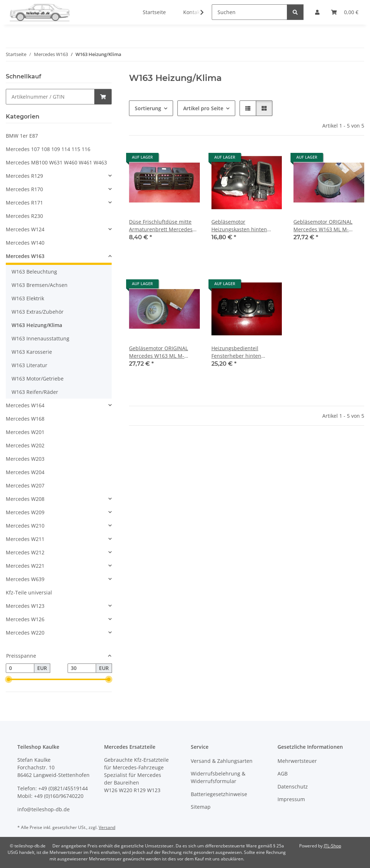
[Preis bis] (82, 668)
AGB (283, 774)
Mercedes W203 (25, 459)
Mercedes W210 (25, 526)
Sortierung (148, 108)
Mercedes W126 (25, 619)
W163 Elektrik (28, 298)
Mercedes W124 (25, 229)
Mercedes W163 (25, 256)
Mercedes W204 (25, 472)
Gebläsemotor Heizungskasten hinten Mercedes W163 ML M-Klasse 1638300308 (239, 226)
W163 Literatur (29, 365)
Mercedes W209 (25, 512)
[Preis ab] (20, 668)
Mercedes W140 (25, 243)
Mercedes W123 (25, 606)
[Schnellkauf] (50, 97)
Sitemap (201, 807)
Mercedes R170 (24, 189)
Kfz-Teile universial (29, 592)
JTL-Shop (332, 846)
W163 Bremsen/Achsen (40, 285)
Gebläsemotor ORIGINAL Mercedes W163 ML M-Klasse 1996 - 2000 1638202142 (323, 226)
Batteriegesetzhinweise (219, 794)
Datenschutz (293, 787)
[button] (197, 12)
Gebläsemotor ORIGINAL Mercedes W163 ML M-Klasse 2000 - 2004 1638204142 (158, 352)
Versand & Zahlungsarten (222, 761)
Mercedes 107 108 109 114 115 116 (48, 149)
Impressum (291, 799)
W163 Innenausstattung (40, 338)
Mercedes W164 (25, 405)
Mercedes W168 (25, 419)
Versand (107, 827)
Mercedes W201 (25, 432)
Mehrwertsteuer (297, 761)
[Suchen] (249, 12)
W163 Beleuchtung (34, 272)
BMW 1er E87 (22, 136)
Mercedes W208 (25, 499)
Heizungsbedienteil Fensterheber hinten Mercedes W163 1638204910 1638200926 (246, 352)
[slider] (9, 679)
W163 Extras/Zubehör (38, 312)
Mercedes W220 (25, 633)
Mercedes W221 (25, 566)
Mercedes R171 (24, 203)
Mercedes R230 (24, 216)
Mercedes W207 (25, 485)
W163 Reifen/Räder (35, 392)
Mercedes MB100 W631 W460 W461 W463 (56, 162)
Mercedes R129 (24, 176)
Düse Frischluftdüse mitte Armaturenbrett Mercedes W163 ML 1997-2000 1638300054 (161, 226)
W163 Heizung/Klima (37, 325)
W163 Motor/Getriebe (38, 379)
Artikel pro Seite (203, 108)
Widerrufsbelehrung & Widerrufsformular (218, 777)
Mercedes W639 (25, 579)
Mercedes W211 (25, 539)
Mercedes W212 (25, 552)
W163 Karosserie (32, 352)
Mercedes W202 (25, 445)
